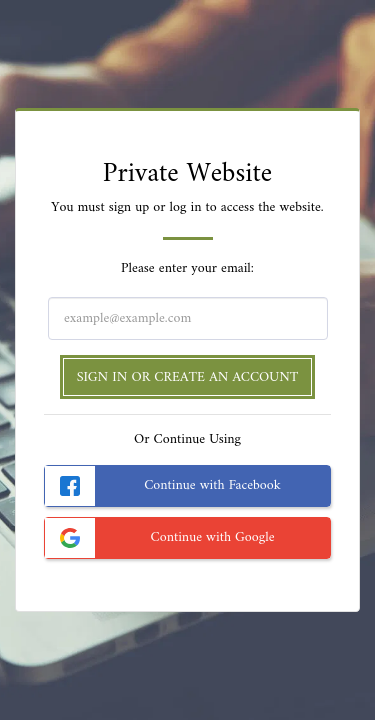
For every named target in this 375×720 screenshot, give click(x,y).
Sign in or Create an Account (188, 377)
